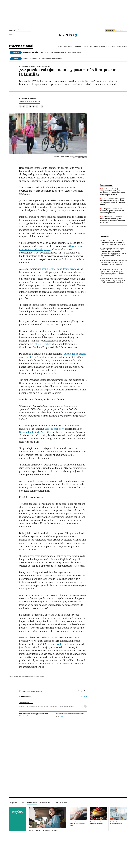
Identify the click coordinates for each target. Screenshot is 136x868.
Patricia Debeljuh (43, 344)
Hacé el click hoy (54, 429)
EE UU (65, 47)
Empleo (72, 707)
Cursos (22, 803)
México (70, 47)
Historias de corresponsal (107, 47)
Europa (60, 47)
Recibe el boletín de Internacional (32, 691)
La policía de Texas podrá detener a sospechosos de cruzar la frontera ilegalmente (112, 211)
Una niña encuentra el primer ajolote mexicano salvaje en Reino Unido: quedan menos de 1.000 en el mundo (113, 202)
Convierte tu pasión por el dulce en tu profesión (98, 823)
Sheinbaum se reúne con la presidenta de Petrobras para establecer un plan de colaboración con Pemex (112, 220)
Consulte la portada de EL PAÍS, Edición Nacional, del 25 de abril (42, 59)
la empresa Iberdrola (58, 644)
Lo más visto (105, 236)
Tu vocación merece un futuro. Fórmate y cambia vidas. (77, 824)
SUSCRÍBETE (110, 30)
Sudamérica (53, 707)
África (96, 47)
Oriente (86, 47)
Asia (91, 47)
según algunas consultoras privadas (60, 269)
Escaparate (13, 803)
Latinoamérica (78, 47)
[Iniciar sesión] (121, 30)
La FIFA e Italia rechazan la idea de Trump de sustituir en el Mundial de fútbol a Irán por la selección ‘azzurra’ (113, 243)
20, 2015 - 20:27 (33, 101)
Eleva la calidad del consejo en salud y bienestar (118, 823)
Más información (25, 716)
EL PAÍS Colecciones (60, 803)
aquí (62, 716)
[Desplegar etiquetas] (85, 706)
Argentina (22, 707)
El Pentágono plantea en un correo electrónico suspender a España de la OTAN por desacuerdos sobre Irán (113, 280)
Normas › (84, 696)
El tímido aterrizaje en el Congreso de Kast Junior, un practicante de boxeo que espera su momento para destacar (112, 192)
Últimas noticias (122, 47)
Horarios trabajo (43, 707)
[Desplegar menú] (11, 35)
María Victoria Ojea (28, 99)
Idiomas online (45, 803)
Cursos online (32, 803)
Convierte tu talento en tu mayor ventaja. (43, 830)
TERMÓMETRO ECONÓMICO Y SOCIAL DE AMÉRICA (34, 66)
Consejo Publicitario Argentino (35, 432)
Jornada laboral (32, 707)
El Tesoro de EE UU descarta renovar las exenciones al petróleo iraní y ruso (53, 52)
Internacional (21, 46)
